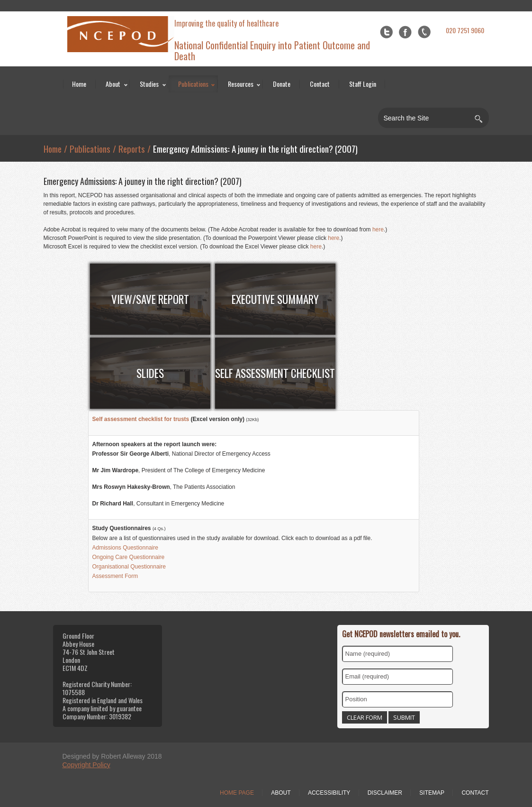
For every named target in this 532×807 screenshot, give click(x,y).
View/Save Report (150, 299)
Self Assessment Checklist (275, 373)
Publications (193, 84)
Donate (282, 84)
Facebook (405, 32)
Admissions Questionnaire (125, 548)
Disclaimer (385, 793)
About (113, 84)
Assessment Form (115, 576)
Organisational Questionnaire (129, 567)
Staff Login (363, 84)
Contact (320, 84)
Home (79, 84)
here (378, 229)
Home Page (237, 793)
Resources (241, 84)
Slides (150, 373)
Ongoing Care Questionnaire (129, 557)
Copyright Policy (86, 765)
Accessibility (329, 793)
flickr (424, 32)
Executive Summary (275, 299)
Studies (149, 84)
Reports (132, 148)
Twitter (386, 32)
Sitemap (432, 793)
